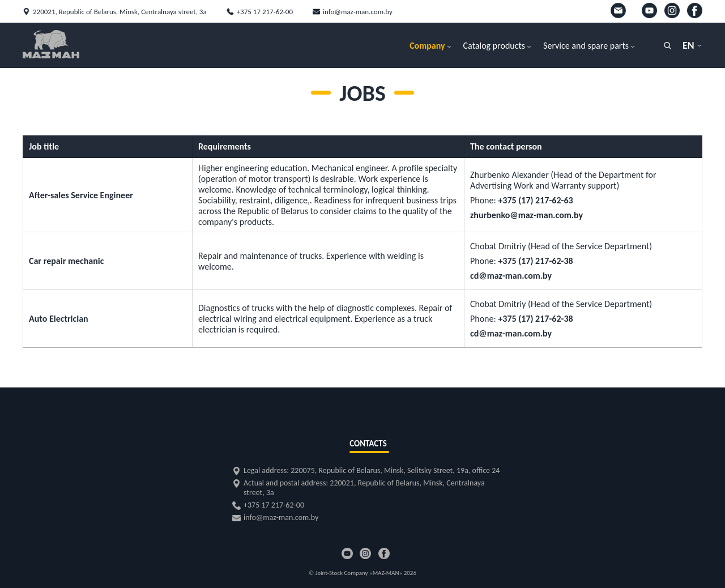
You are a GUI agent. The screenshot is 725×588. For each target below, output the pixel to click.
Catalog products (494, 46)
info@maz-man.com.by (358, 12)
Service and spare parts (586, 46)
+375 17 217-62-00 (265, 12)
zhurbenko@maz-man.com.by (526, 215)
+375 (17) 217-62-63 (535, 200)
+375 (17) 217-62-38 (535, 261)
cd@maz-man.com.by (511, 276)
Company (427, 46)
